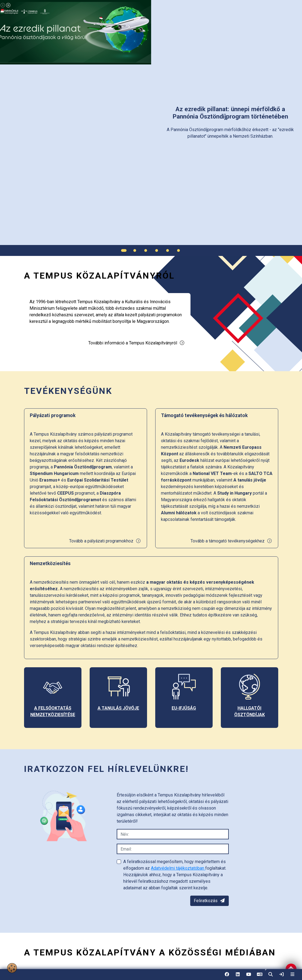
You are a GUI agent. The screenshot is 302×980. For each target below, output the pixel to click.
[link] (282, 975)
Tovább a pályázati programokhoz (105, 541)
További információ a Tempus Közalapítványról (137, 343)
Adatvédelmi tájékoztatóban (178, 868)
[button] (271, 975)
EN (260, 976)
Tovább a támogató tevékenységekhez (231, 541)
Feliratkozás (209, 901)
